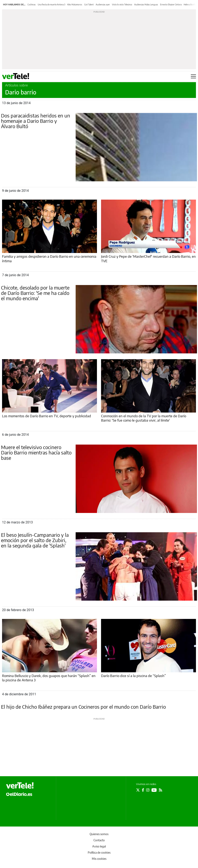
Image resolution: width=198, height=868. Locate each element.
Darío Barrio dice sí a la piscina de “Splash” (133, 676)
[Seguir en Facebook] (143, 790)
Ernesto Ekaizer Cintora (171, 5)
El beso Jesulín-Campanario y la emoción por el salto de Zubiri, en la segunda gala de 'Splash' (35, 540)
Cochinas (32, 5)
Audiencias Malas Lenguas (146, 5)
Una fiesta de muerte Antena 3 (51, 5)
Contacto (99, 840)
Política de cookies (99, 852)
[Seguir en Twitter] (138, 790)
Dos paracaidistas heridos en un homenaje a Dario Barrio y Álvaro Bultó (36, 121)
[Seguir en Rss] (160, 790)
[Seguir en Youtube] (154, 790)
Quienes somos (99, 834)
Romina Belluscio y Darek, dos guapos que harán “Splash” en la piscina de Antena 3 (49, 678)
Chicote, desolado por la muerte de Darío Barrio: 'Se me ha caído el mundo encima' (35, 293)
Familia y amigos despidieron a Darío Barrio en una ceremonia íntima (49, 258)
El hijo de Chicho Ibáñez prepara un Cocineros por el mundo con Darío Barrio (83, 707)
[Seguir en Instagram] (148, 790)
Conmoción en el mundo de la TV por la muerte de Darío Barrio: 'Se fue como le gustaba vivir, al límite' (144, 418)
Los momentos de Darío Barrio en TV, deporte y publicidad (47, 416)
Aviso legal (99, 846)
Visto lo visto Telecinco (122, 5)
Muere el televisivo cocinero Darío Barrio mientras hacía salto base (36, 452)
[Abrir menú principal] (193, 76)
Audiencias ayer (103, 5)
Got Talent (89, 5)
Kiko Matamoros (75, 5)
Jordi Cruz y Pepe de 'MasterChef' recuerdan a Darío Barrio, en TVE (148, 258)
